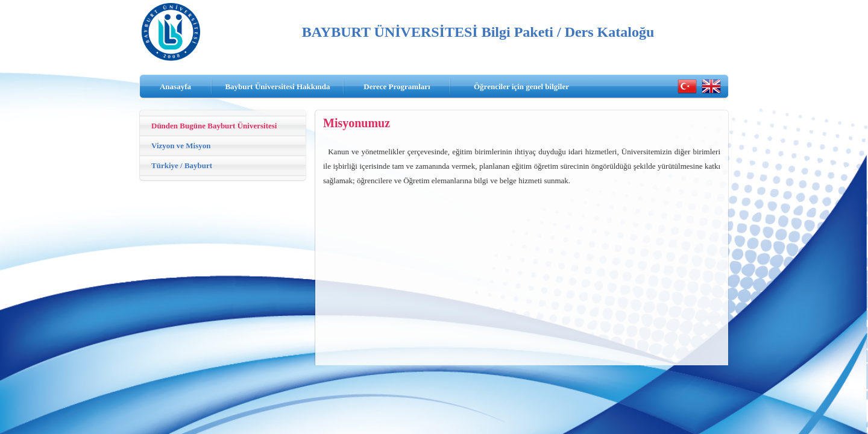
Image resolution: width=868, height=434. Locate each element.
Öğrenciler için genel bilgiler (521, 86)
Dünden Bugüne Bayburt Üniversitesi (214, 126)
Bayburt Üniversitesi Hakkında (277, 86)
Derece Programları (397, 86)
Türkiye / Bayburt (182, 165)
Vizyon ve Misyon (181, 146)
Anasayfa (175, 86)
